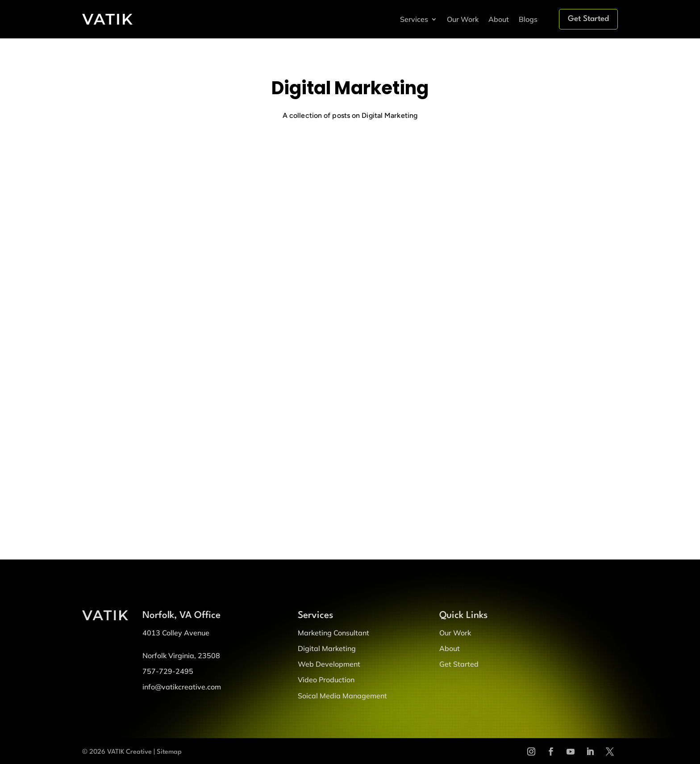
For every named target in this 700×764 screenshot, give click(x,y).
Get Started (588, 19)
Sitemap (169, 752)
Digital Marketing (327, 648)
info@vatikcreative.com (182, 687)
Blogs (528, 19)
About (499, 19)
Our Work (463, 19)
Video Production (326, 680)
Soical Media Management (342, 696)
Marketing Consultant (333, 633)
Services (414, 19)
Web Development (329, 664)
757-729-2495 (168, 671)
